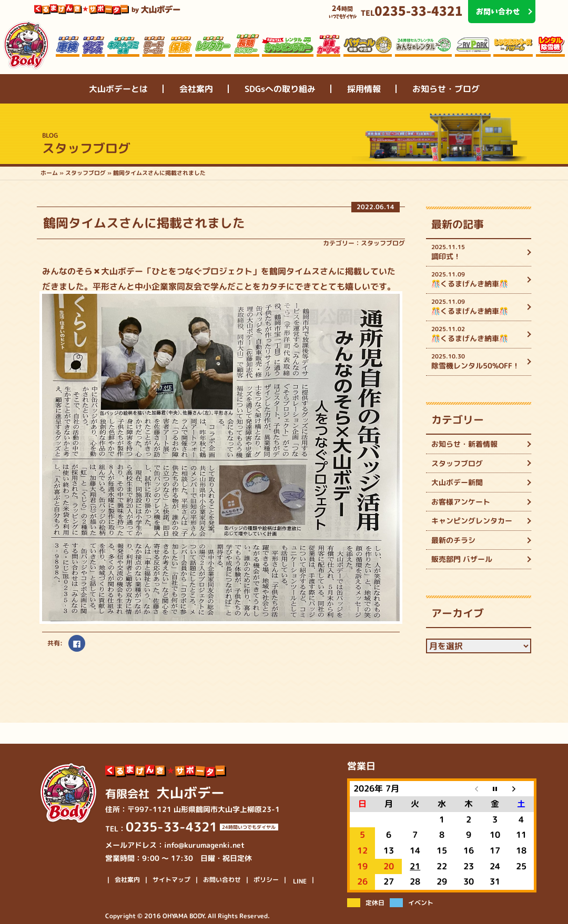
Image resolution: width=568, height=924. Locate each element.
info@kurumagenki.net (204, 845)
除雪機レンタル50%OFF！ (477, 361)
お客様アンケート (461, 502)
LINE (300, 881)
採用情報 (364, 89)
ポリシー (266, 880)
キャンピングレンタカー (472, 521)
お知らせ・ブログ (446, 89)
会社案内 (196, 89)
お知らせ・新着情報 (464, 444)
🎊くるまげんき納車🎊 (477, 279)
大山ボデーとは (118, 89)
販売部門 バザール (462, 559)
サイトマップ (171, 880)
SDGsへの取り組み (280, 89)
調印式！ (477, 252)
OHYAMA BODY (183, 916)
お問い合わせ (222, 880)
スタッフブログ (383, 243)
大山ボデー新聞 (457, 482)
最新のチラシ (453, 540)
